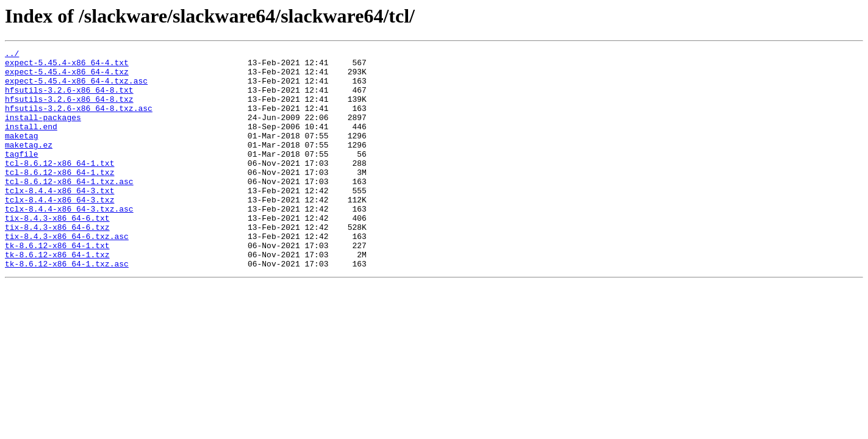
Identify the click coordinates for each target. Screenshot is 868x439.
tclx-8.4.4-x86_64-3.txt (59, 220)
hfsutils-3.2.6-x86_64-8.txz (69, 110)
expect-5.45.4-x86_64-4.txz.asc (76, 88)
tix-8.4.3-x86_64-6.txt (57, 252)
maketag (22, 154)
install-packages (43, 132)
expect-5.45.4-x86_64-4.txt (67, 66)
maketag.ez (29, 165)
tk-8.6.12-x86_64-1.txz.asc (67, 307)
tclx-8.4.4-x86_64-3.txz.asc (69, 241)
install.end (31, 143)
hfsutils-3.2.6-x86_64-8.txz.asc (79, 121)
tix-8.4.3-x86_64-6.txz (57, 263)
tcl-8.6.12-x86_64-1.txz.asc (69, 209)
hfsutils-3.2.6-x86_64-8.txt (69, 99)
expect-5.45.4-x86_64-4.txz (67, 77)
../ (12, 55)
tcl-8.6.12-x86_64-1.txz (59, 198)
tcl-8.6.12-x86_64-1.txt (59, 187)
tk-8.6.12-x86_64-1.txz (57, 296)
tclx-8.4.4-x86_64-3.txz (59, 230)
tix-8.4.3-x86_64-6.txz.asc (67, 274)
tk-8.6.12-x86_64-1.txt (57, 285)
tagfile (22, 176)
